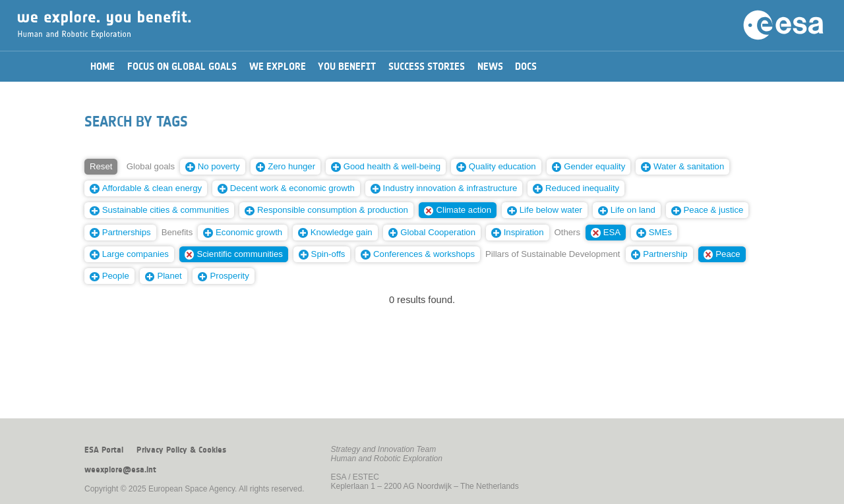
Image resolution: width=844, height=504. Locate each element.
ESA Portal (104, 450)
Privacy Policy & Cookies (181, 450)
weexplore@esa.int (120, 470)
